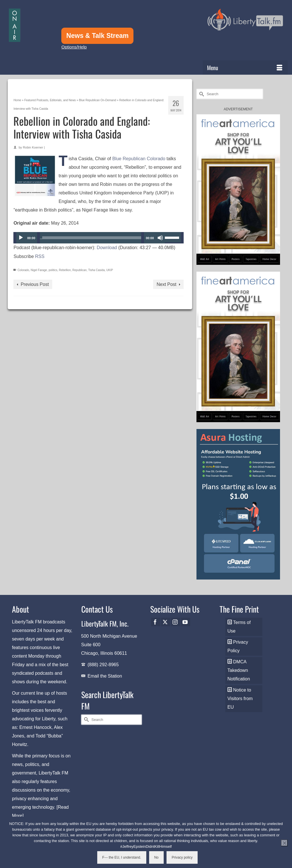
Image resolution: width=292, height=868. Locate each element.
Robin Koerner (33, 147)
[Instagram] (176, 622)
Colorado (23, 270)
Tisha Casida (96, 270)
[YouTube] (186, 622)
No (156, 857)
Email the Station (105, 676)
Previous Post (35, 284)
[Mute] (160, 238)
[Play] (21, 238)
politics (53, 270)
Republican (80, 270)
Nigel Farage (39, 270)
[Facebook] (156, 622)
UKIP (110, 270)
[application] (98, 238)
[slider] (91, 238)
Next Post (166, 284)
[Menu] (245, 68)
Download (107, 248)
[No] (284, 843)
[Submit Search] (201, 94)
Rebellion (65, 270)
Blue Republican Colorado (139, 159)
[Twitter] (166, 622)
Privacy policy (182, 857)
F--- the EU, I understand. (122, 857)
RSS (40, 256)
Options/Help (74, 47)
